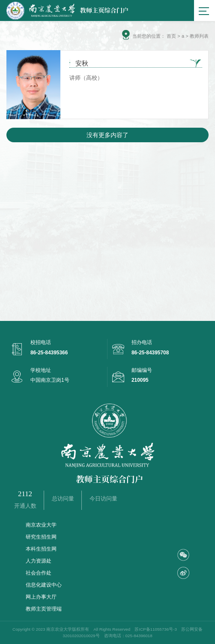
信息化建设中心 (44, 585)
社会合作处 (39, 573)
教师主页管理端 (44, 609)
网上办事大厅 (41, 597)
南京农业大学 (41, 525)
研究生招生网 (41, 537)
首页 (171, 36)
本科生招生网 (41, 549)
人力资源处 (39, 561)
